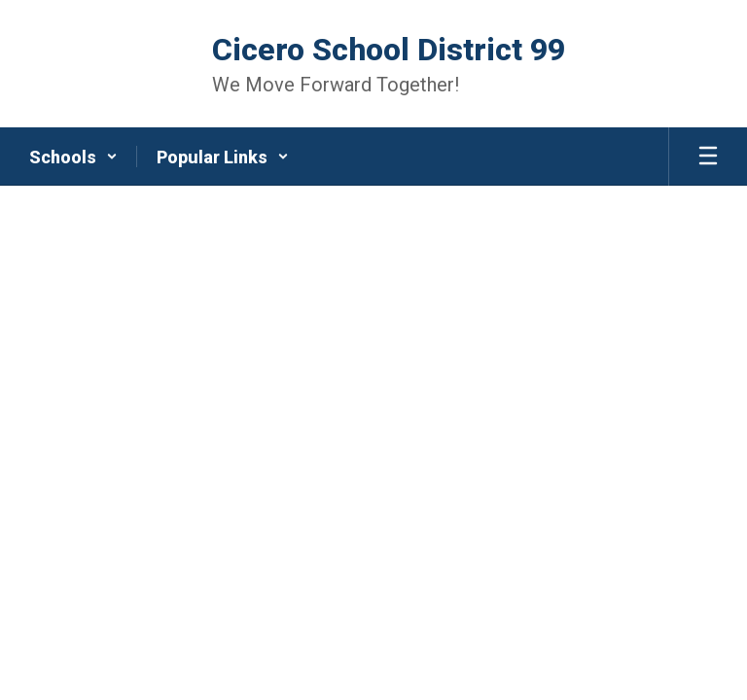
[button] (73, 157)
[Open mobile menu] (708, 157)
